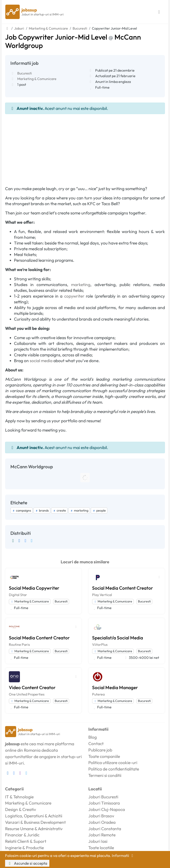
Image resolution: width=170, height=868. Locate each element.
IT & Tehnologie (19, 797)
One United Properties (27, 694)
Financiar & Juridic (22, 835)
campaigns (21, 510)
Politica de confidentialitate (114, 769)
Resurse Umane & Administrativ (34, 829)
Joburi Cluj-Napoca (107, 809)
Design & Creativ (21, 809)
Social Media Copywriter (34, 588)
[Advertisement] (85, 147)
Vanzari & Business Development (35, 822)
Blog (93, 737)
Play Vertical (102, 595)
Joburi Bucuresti (103, 797)
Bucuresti (25, 73)
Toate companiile (104, 756)
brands (42, 510)
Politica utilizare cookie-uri (113, 763)
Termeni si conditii (105, 775)
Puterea (98, 694)
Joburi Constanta (105, 829)
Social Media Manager (115, 687)
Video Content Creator (32, 687)
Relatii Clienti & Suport (26, 841)
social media (41, 361)
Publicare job (100, 750)
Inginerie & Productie (24, 848)
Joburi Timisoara (104, 803)
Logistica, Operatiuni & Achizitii (34, 816)
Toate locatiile (101, 848)
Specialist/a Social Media (118, 638)
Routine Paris (19, 644)
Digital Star (18, 595)
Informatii (123, 856)
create (59, 510)
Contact (96, 744)
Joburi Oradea (102, 822)
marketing (81, 285)
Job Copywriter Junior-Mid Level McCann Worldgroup (73, 41)
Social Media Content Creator (123, 588)
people (99, 510)
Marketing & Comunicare (37, 79)
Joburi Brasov (101, 816)
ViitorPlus (100, 644)
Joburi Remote (102, 835)
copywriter (74, 296)
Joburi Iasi (98, 841)
